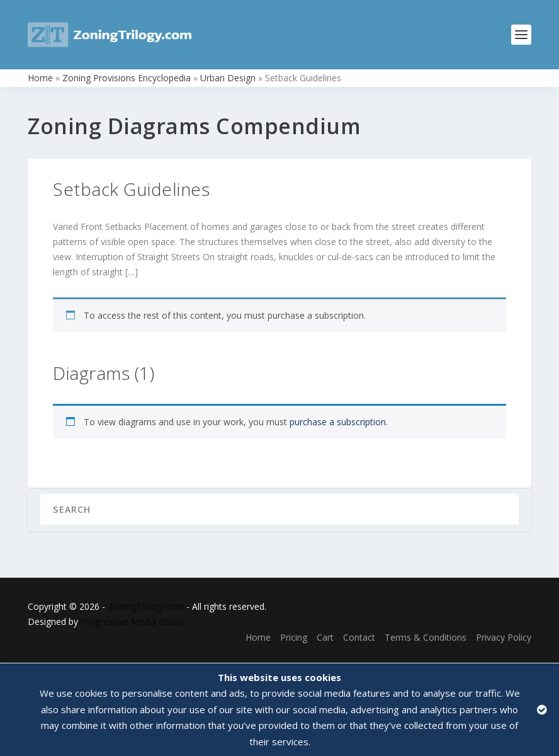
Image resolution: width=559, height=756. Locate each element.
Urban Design (228, 78)
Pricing (294, 637)
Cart (325, 637)
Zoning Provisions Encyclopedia (127, 78)
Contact (359, 637)
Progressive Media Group (132, 621)
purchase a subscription (338, 422)
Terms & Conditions (426, 637)
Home (40, 78)
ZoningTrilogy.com (146, 606)
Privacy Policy (504, 637)
